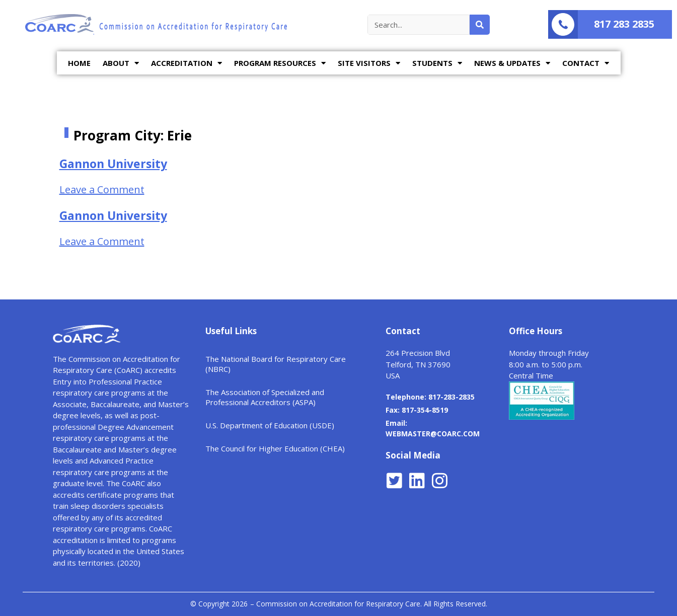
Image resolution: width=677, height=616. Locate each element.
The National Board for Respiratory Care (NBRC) (276, 364)
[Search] (480, 25)
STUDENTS (437, 63)
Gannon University (113, 164)
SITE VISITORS (369, 63)
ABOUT (121, 63)
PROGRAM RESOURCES (280, 63)
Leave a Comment (102, 189)
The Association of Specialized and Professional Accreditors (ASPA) (265, 397)
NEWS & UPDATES (512, 63)
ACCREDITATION (186, 63)
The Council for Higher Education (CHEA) (275, 448)
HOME (79, 63)
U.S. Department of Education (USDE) (270, 425)
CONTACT (586, 63)
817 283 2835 (624, 24)
